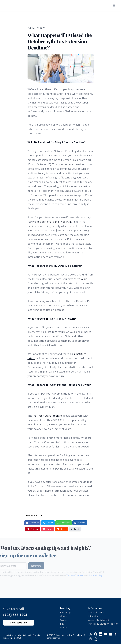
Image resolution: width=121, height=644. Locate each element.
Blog (62, 624)
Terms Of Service (96, 612)
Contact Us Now (19, 623)
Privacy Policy (91, 575)
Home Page (65, 612)
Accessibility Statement (99, 620)
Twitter (48, 523)
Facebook (32, 523)
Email (75, 529)
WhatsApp (64, 523)
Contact (64, 628)
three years (81, 279)
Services (64, 620)
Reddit (61, 529)
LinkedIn (80, 523)
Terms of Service (70, 575)
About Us (64, 616)
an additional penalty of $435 (54, 222)
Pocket (48, 529)
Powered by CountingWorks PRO (103, 624)
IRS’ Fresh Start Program (47, 416)
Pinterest (32, 529)
